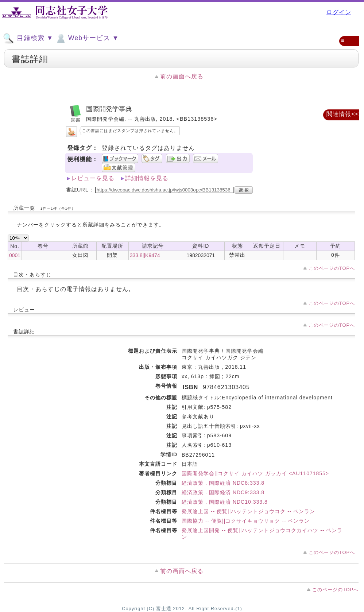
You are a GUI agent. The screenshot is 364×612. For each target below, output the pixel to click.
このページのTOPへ (332, 268)
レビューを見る (93, 178)
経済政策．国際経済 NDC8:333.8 (223, 483)
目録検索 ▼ (28, 38)
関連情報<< (343, 114)
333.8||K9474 (145, 255)
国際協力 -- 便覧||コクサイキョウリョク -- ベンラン (246, 521)
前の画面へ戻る (182, 76)
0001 (15, 255)
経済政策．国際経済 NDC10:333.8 (225, 502)
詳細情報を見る (147, 178)
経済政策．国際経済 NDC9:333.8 (223, 492)
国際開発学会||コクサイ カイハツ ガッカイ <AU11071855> (255, 473)
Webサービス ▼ (87, 38)
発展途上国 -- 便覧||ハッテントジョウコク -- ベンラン (248, 511)
